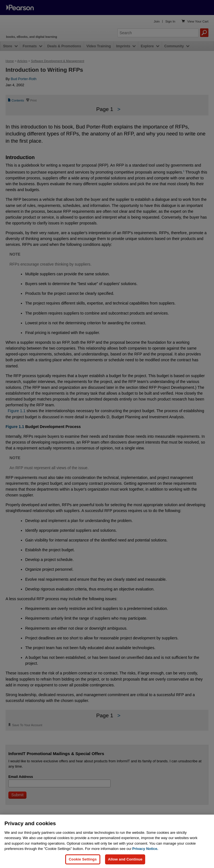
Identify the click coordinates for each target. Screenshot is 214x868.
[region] (107, 841)
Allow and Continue (125, 859)
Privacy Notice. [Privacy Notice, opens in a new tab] (145, 849)
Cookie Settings (83, 859)
